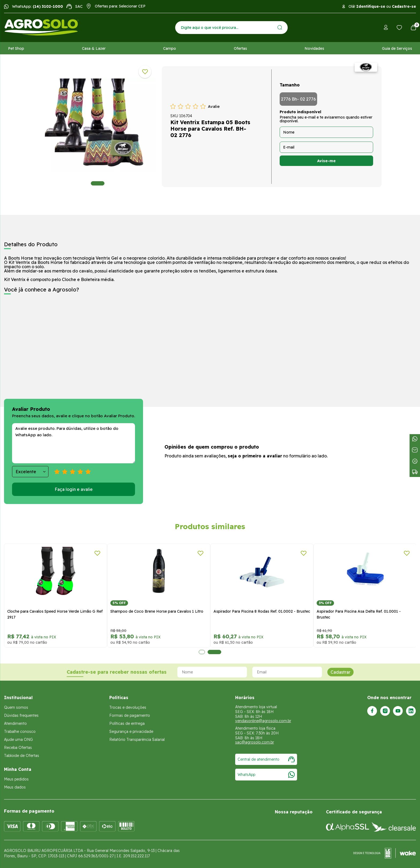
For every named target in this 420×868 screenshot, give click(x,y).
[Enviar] (280, 27)
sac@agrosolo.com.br (255, 742)
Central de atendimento (266, 759)
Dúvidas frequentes (21, 715)
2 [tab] (214, 652)
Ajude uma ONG (18, 740)
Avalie (214, 106)
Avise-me (326, 161)
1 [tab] (98, 183)
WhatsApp (266, 775)
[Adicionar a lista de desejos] (145, 72)
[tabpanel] (98, 125)
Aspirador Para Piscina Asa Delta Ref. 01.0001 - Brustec (359, 614)
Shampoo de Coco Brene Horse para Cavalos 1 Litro (157, 611)
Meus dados (15, 787)
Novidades (314, 48)
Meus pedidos (16, 779)
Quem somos (16, 707)
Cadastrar (340, 672)
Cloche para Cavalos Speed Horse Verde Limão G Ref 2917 (55, 614)
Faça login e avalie (74, 489)
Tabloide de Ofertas (22, 756)
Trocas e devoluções (128, 707)
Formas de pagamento (130, 715)
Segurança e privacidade (131, 731)
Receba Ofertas (18, 748)
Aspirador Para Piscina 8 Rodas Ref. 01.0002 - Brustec (262, 611)
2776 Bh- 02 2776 (298, 99)
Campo (170, 48)
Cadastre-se (404, 6)
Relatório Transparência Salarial (137, 740)
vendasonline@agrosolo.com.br (263, 721)
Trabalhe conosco (20, 731)
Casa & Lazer (94, 48)
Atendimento (15, 723)
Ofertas (240, 48)
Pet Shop (16, 48)
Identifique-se (371, 6)
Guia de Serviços (397, 48)
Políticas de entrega (127, 723)
